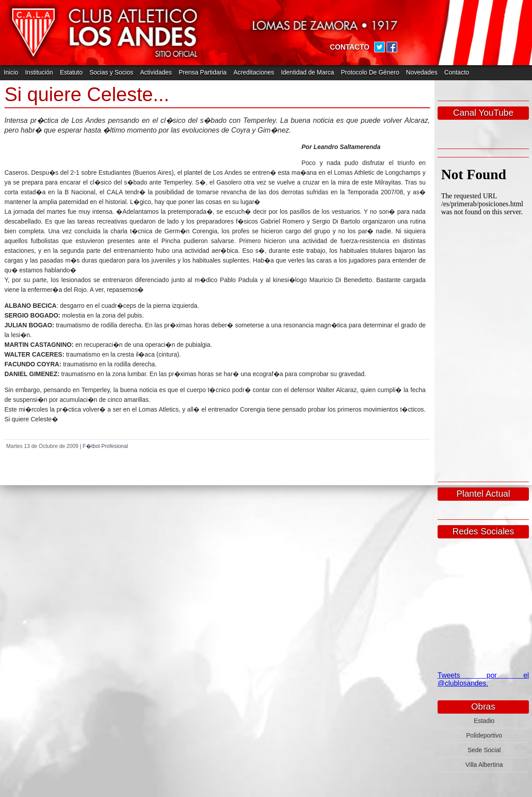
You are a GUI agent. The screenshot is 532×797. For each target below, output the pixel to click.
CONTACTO (350, 47)
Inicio (11, 72)
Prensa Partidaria (203, 72)
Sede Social (484, 750)
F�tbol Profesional (106, 446)
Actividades (156, 72)
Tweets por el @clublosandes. (483, 679)
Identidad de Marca (308, 72)
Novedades (422, 72)
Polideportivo (484, 735)
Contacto (457, 72)
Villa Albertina (484, 765)
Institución (39, 72)
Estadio (484, 721)
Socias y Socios (111, 72)
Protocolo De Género (370, 72)
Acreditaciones (254, 72)
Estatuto (71, 72)
